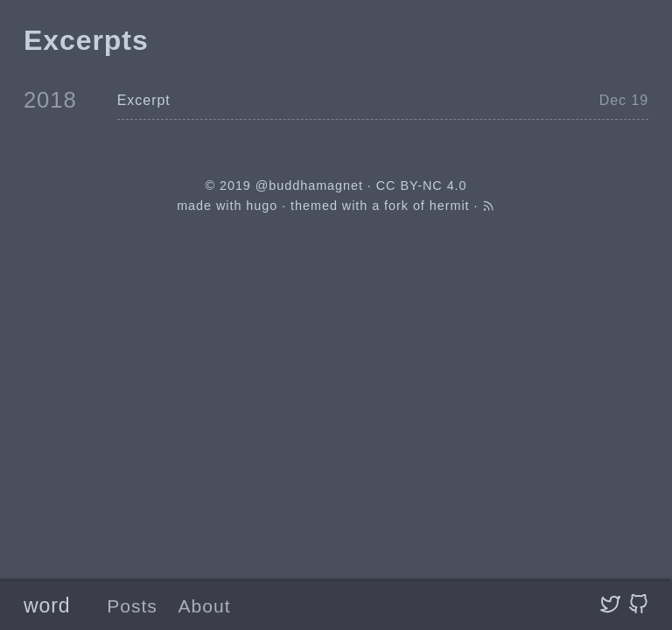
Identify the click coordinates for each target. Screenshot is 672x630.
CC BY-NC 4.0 (422, 185)
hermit (450, 206)
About (205, 606)
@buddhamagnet (309, 185)
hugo (262, 206)
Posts (132, 606)
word (47, 605)
